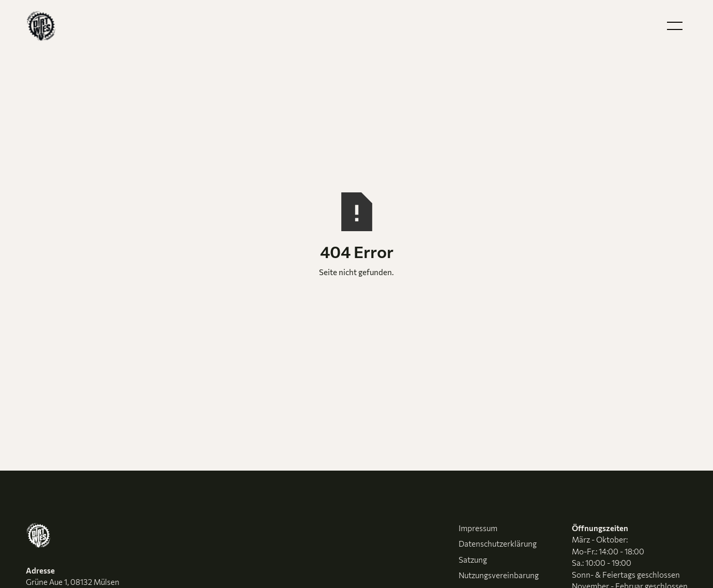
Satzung (473, 560)
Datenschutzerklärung (498, 544)
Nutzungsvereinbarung (499, 575)
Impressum (478, 528)
